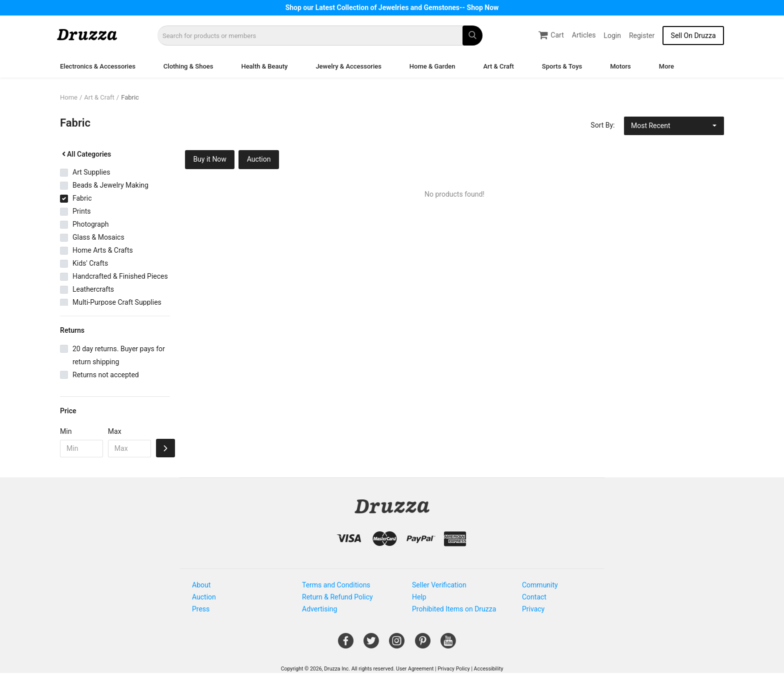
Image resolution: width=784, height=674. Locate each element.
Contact (534, 597)
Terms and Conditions (336, 585)
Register (642, 36)
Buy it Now (210, 159)
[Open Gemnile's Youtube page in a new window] (448, 644)
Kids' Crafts (90, 263)
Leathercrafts (93, 289)
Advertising (319, 609)
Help (419, 597)
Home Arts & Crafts (103, 250)
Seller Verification (439, 585)
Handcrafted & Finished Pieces (120, 276)
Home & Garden (432, 66)
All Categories (85, 154)
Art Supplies (91, 172)
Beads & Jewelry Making (110, 185)
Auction (259, 159)
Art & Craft (498, 66)
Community (540, 585)
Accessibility (489, 669)
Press (201, 609)
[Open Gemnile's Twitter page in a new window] (371, 644)
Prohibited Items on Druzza (454, 609)
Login (612, 36)
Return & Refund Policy (337, 597)
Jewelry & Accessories (348, 66)
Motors (620, 66)
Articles (584, 35)
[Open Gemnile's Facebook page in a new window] (346, 644)
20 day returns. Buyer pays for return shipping (119, 355)
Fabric (130, 97)
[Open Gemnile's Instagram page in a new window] (397, 644)
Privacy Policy (454, 669)
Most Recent (651, 126)
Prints (82, 211)
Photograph (90, 224)
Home (69, 97)
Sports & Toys (562, 66)
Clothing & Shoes (188, 66)
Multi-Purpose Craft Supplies (117, 302)
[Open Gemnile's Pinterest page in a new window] (423, 644)
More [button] (666, 66)
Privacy (533, 609)
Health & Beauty (264, 66)
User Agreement (415, 669)
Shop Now (483, 8)
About (201, 585)
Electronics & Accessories (98, 66)
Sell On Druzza (693, 36)
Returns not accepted (106, 375)
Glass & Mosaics (98, 237)
